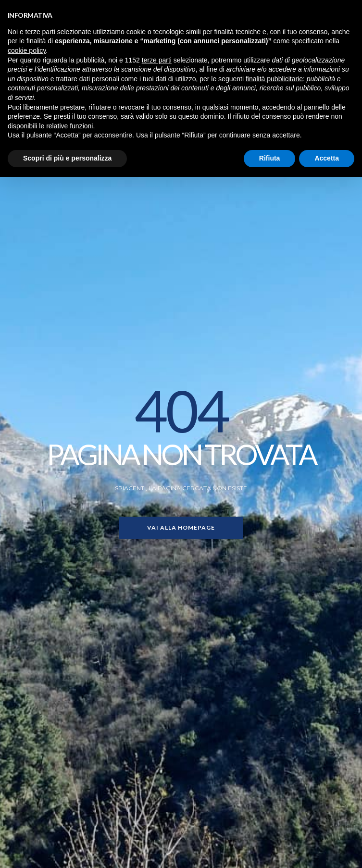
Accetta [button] (327, 158)
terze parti (157, 60)
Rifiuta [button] (270, 158)
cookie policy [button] (27, 50)
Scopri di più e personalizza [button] (67, 158)
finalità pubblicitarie (274, 79)
